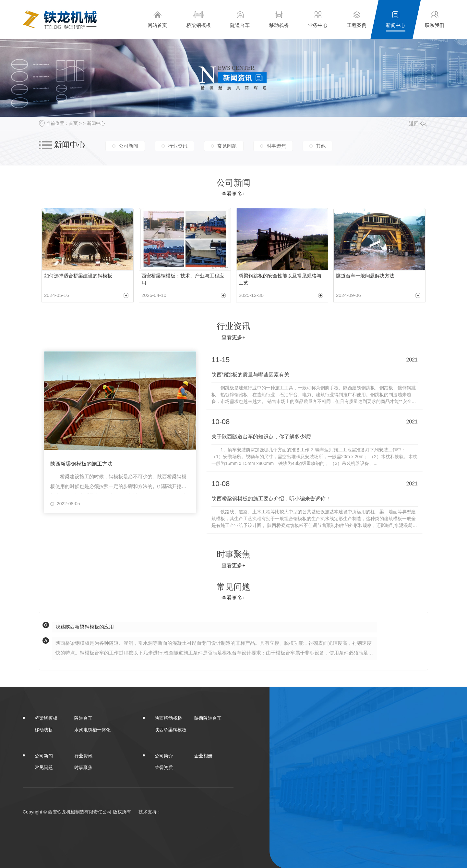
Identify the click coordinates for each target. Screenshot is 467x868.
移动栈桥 (279, 19)
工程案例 (357, 19)
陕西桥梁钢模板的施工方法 (81, 464)
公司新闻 (128, 146)
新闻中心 (396, 19)
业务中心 (318, 19)
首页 (73, 123)
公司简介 (164, 755)
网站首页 (157, 19)
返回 (418, 123)
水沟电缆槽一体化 (92, 729)
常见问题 (227, 146)
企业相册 (203, 755)
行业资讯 (178, 146)
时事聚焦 (276, 146)
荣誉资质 (164, 767)
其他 (321, 146)
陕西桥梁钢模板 (171, 729)
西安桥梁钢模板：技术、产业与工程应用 (183, 279)
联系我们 (435, 19)
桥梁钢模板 (199, 19)
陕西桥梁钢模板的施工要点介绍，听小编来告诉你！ (271, 498)
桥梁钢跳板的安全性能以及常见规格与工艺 (280, 279)
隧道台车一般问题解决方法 (365, 276)
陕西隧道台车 (208, 717)
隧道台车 (240, 19)
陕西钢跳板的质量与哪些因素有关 (250, 375)
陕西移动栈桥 (168, 717)
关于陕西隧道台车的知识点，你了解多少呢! (261, 436)
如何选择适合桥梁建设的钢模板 (78, 276)
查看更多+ (233, 194)
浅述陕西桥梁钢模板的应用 (85, 626)
